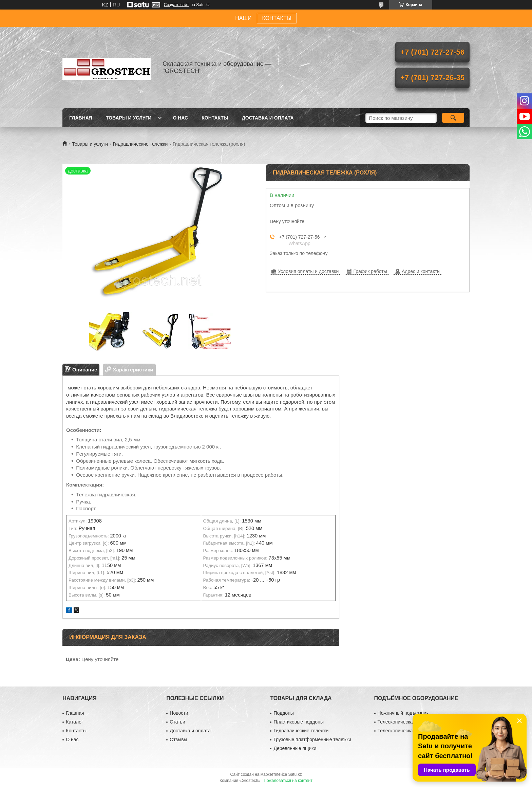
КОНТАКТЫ (277, 18)
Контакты (215, 118)
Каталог (74, 722)
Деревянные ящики (295, 748)
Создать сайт (176, 5)
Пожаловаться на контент (288, 781)
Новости (179, 713)
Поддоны (283, 713)
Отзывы (178, 739)
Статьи (177, 722)
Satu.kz (295, 774)
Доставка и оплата (268, 118)
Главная (81, 118)
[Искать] (453, 118)
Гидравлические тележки (140, 144)
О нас (180, 118)
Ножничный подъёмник (403, 713)
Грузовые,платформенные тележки (312, 739)
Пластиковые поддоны (298, 722)
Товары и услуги (129, 118)
